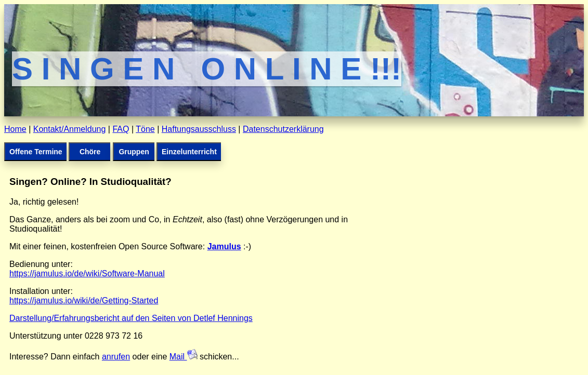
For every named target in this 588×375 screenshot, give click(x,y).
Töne (145, 129)
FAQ (121, 129)
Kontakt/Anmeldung (70, 129)
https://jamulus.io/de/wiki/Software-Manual (87, 273)
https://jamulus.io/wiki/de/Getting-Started (84, 300)
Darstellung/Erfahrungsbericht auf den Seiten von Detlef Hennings (131, 318)
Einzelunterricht (189, 152)
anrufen (116, 357)
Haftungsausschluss (199, 129)
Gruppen (134, 152)
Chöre (90, 152)
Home (15, 129)
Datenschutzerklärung (283, 129)
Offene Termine (36, 152)
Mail (184, 357)
